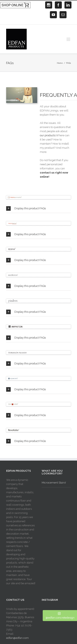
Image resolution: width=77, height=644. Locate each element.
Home (60, 63)
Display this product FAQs (26, 208)
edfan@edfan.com (17, 638)
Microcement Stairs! (54, 483)
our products (48, 135)
